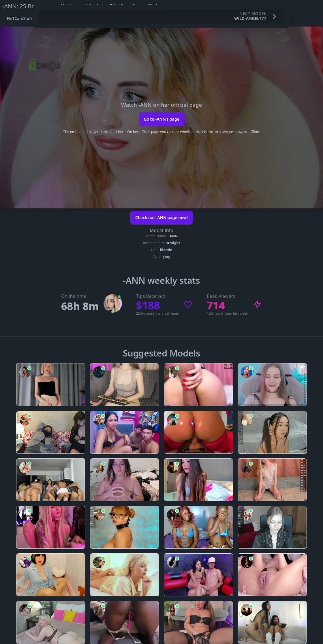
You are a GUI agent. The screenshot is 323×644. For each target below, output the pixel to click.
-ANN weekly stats (162, 280)
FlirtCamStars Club (25, 18)
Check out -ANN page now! (161, 218)
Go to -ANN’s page (161, 119)
